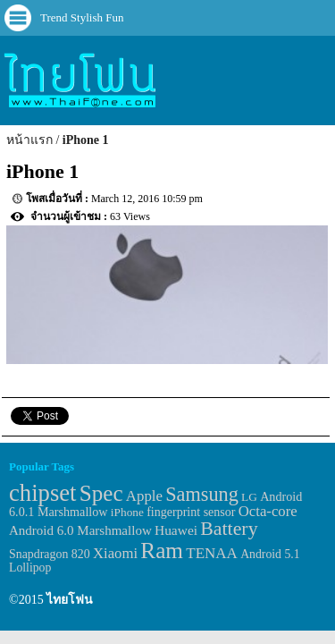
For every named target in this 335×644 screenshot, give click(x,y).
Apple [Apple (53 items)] (144, 496)
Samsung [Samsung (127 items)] (202, 494)
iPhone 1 (86, 140)
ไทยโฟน (70, 600)
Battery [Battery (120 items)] (229, 529)
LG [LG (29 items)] (249, 497)
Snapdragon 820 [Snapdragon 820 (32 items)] (50, 554)
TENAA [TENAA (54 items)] (212, 553)
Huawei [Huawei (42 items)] (176, 530)
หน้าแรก (29, 140)
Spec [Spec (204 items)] (101, 493)
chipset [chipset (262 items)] (43, 493)
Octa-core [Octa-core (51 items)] (268, 511)
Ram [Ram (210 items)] (162, 551)
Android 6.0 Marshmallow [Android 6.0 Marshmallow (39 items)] (80, 530)
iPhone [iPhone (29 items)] (127, 512)
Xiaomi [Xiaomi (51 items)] (115, 553)
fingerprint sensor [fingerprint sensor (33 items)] (191, 512)
